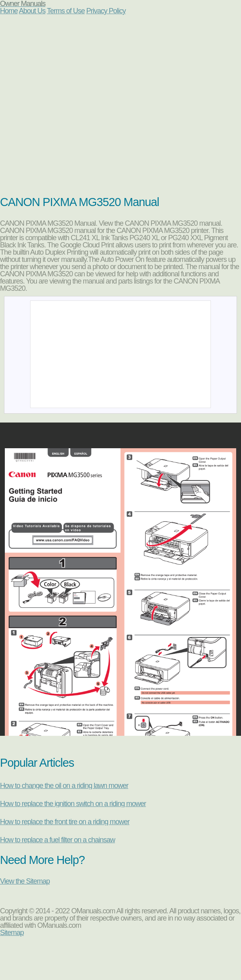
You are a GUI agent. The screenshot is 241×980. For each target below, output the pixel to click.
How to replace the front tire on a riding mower (65, 822)
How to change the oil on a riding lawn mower (64, 786)
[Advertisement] (75, 109)
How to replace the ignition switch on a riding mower (73, 804)
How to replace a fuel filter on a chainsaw (57, 840)
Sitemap (12, 933)
